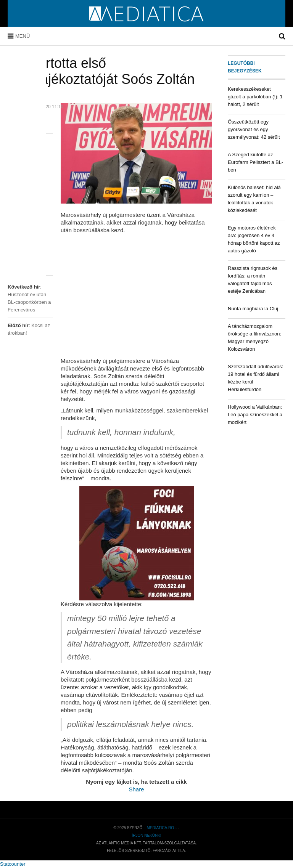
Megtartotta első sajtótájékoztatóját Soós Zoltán (101, 71)
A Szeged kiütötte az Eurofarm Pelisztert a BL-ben (255, 162)
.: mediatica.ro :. (160, 828)
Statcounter (13, 864)
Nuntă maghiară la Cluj (253, 309)
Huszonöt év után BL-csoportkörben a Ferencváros (29, 302)
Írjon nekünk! (146, 835)
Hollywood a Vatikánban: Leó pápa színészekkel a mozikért (255, 415)
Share (136, 789)
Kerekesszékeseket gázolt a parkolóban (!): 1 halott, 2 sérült (255, 97)
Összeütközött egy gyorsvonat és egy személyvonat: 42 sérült (254, 129)
